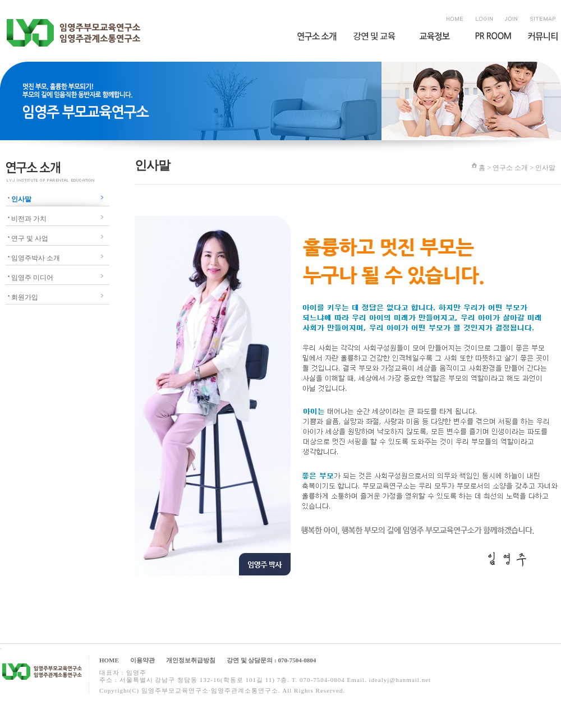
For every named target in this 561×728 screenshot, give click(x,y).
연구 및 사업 (30, 238)
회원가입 (25, 297)
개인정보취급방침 (191, 660)
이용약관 (142, 660)
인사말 (21, 199)
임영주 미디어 (32, 278)
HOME (109, 660)
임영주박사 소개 (36, 258)
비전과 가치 (29, 219)
